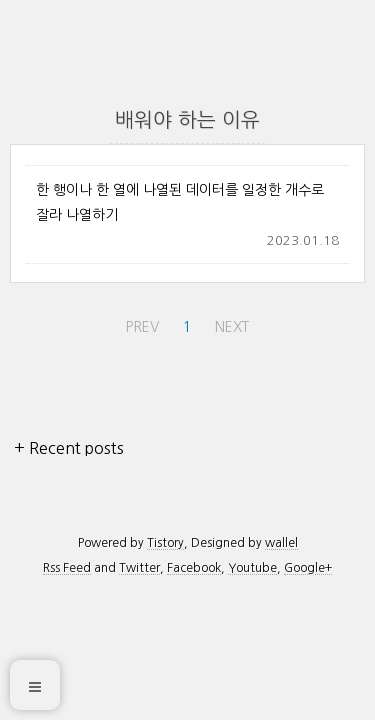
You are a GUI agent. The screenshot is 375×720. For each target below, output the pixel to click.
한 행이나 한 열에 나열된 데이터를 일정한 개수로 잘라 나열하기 (180, 202)
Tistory (165, 543)
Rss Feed (67, 568)
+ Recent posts (69, 448)
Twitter (139, 568)
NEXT (229, 323)
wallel (281, 543)
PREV (140, 323)
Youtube (252, 568)
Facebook (194, 568)
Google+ (308, 568)
